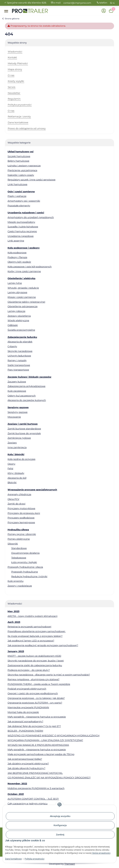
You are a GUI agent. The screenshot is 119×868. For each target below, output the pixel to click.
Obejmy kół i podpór (19, 262)
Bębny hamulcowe (18, 161)
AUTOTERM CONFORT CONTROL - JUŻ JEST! (33, 799)
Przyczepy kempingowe (21, 522)
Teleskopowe (19, 558)
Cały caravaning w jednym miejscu (28, 803)
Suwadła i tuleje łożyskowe (23, 227)
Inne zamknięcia (17, 447)
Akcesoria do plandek (20, 342)
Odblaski (13, 325)
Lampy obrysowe (17, 292)
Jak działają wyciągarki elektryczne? (28, 763)
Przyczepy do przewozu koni (24, 513)
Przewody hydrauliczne (25, 572)
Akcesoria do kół (17, 478)
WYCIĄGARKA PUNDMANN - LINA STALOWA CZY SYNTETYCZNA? (45, 740)
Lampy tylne (15, 283)
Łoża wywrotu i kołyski (24, 562)
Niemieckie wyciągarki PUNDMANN (28, 707)
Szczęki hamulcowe (19, 156)
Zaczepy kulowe (17, 382)
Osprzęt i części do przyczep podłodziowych (33, 693)
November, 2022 (17, 783)
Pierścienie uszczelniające (22, 170)
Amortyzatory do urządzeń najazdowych (31, 217)
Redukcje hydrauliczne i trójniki (29, 576)
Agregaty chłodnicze (19, 494)
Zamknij (60, 835)
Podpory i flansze (17, 257)
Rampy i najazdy (17, 360)
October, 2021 (16, 794)
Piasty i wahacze (17, 196)
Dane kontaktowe (13, 859)
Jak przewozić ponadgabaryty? (25, 721)
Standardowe (19, 548)
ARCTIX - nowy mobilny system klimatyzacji (32, 616)
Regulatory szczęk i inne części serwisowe (32, 180)
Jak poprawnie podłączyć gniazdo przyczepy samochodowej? (43, 645)
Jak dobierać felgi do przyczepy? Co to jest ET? (34, 726)
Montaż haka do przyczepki (23, 712)
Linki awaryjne (16, 241)
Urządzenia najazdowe (21, 236)
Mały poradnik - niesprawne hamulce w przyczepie (37, 717)
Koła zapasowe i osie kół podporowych (30, 267)
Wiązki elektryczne (18, 320)
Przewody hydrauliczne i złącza (25, 567)
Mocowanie (14, 417)
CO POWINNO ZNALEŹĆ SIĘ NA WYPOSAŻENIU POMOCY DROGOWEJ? (49, 778)
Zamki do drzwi (16, 504)
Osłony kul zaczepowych (22, 396)
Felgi (10, 468)
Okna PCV (13, 499)
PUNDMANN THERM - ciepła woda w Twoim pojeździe (39, 684)
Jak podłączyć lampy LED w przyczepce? (31, 641)
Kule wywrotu (15, 581)
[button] (104, 11)
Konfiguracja (60, 825)
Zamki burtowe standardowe (24, 429)
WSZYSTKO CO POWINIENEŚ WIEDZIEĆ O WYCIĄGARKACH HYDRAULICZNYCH (54, 735)
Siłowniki (13, 544)
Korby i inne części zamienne (24, 271)
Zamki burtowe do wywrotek (24, 433)
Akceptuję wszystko (60, 816)
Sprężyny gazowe (18, 412)
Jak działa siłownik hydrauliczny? (26, 768)
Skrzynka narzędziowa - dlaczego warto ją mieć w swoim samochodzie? (49, 675)
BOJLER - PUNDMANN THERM (25, 731)
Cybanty (12, 346)
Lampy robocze (16, 311)
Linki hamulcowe (17, 184)
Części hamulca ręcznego (22, 231)
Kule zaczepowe (17, 391)
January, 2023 (16, 651)
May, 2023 (13, 611)
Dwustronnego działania (25, 553)
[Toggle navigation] (6, 11)
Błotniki (12, 482)
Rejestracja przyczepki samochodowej (29, 627)
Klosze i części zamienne (22, 297)
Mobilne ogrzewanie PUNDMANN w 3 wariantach (36, 788)
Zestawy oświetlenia (19, 316)
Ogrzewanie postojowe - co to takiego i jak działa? (36, 698)
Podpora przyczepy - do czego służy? (29, 670)
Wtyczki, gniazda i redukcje (23, 288)
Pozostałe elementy (19, 206)
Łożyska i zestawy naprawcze (24, 166)
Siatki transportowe (19, 365)
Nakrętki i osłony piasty (21, 175)
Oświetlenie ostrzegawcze (23, 306)
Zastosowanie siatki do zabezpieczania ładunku (35, 665)
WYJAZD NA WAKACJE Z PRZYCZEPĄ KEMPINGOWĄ (38, 745)
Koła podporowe (17, 253)
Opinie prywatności (101, 853)
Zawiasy (12, 443)
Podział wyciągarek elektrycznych (27, 689)
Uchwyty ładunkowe (19, 356)
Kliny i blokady (16, 473)
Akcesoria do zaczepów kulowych (27, 400)
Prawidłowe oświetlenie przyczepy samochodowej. (37, 631)
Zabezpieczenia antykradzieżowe (26, 386)
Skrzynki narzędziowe (20, 351)
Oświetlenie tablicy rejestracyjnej (26, 302)
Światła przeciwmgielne (21, 330)
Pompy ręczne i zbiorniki (22, 534)
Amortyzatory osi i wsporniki (24, 201)
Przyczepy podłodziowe (21, 518)
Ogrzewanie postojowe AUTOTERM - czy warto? (35, 703)
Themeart (70, 864)
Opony (11, 464)
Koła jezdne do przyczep (21, 459)
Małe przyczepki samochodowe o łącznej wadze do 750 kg (41, 754)
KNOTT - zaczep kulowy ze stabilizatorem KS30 (34, 656)
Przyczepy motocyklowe (21, 508)
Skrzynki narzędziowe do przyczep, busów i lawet (36, 661)
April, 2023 (14, 622)
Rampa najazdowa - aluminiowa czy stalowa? (34, 679)
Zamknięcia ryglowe (19, 438)
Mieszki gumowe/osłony (21, 222)
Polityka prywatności (35, 859)
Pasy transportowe (18, 370)
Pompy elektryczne (19, 539)
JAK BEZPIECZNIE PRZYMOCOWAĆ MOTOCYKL (35, 773)
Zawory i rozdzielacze (20, 586)
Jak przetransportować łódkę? (25, 759)
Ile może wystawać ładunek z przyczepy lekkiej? (35, 636)
